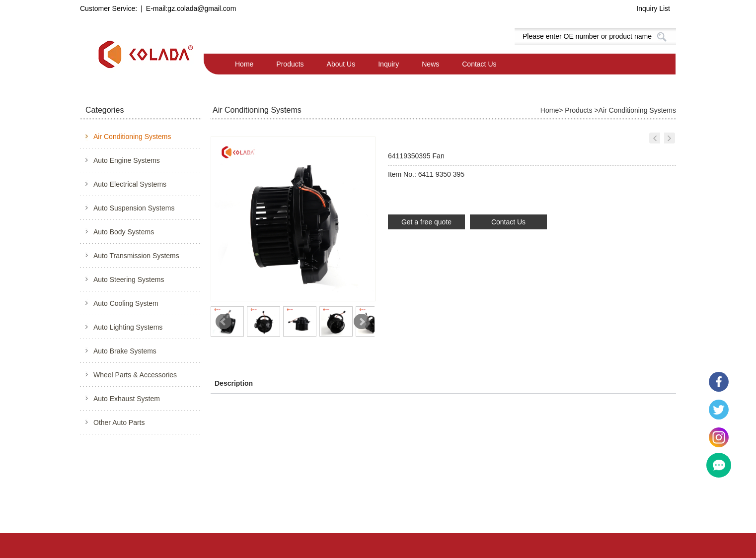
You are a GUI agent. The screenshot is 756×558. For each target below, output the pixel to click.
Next (362, 322)
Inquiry (388, 64)
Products (290, 64)
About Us (341, 64)
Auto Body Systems (124, 232)
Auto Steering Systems (129, 279)
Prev (224, 322)
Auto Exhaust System (127, 399)
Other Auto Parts (119, 422)
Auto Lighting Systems (128, 327)
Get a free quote (426, 222)
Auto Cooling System (126, 303)
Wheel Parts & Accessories (135, 375)
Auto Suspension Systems (134, 208)
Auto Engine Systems (127, 160)
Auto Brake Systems (125, 351)
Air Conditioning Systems (132, 137)
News (430, 64)
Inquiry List (653, 8)
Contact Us (479, 64)
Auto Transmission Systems (136, 256)
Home (244, 64)
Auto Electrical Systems (130, 184)
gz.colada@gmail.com (202, 8)
